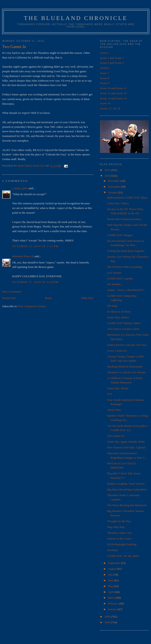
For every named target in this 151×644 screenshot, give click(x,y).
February (113, 603)
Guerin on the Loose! (119, 539)
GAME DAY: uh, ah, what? (123, 556)
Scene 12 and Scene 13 (113, 93)
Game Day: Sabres (118, 203)
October (113, 192)
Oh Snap (112, 306)
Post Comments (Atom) (32, 306)
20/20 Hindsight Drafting (122, 544)
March (112, 598)
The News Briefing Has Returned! (127, 505)
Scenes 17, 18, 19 (110, 108)
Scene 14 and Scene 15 (113, 98)
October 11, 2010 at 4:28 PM (35, 282)
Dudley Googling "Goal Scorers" (126, 484)
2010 (108, 176)
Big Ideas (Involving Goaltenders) (127, 489)
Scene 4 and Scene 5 (112, 63)
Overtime (112, 550)
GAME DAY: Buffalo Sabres (124, 323)
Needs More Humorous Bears (124, 219)
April (111, 592)
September (114, 563)
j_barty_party (20, 188)
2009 (108, 617)
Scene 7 (104, 73)
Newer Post (9, 298)
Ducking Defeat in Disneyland (125, 366)
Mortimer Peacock (23, 256)
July (111, 575)
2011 (108, 170)
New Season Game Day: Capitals (126, 447)
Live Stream (114, 273)
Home (48, 298)
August (112, 569)
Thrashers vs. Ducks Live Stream (126, 372)
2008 (108, 622)
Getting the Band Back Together (126, 251)
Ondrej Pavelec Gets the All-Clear (127, 345)
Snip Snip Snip (116, 527)
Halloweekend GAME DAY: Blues (127, 198)
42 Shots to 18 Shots (119, 312)
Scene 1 (104, 53)
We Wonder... (115, 284)
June (111, 580)
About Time (114, 410)
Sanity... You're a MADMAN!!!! (126, 290)
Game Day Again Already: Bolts (126, 442)
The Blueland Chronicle (76, 18)
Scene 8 (104, 78)
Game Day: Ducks (118, 388)
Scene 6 (104, 68)
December (114, 181)
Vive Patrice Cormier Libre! (123, 329)
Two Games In (115, 436)
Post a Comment (12, 292)
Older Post (87, 298)
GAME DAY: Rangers (120, 235)
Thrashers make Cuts (119, 533)
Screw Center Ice (117, 351)
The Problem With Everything (124, 267)
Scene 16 (105, 103)
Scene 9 (104, 83)
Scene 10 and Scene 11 (113, 88)
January (113, 609)
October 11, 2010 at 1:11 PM (35, 246)
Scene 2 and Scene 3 (112, 58)
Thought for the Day (119, 521)
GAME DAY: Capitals (120, 278)
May (111, 586)
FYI (109, 394)
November (114, 187)
